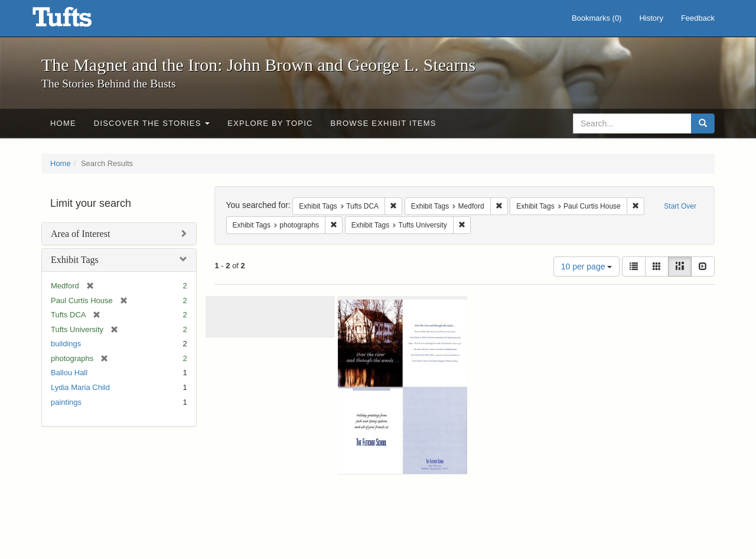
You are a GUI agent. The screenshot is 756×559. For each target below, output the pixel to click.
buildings (66, 344)
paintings (66, 402)
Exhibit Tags (75, 260)
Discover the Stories (152, 123)
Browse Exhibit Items (384, 123)
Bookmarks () (597, 18)
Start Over (680, 206)
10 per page (587, 266)
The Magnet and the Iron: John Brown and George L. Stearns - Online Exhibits (77, 21)
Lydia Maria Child (80, 387)
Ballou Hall (69, 373)
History (651, 18)
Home (63, 123)
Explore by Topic (270, 123)
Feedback (698, 18)
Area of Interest (80, 234)
